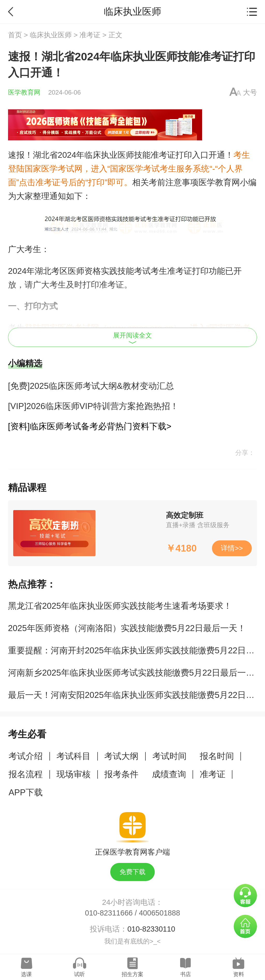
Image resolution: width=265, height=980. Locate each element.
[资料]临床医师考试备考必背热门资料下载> (90, 426)
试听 (79, 974)
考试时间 (170, 756)
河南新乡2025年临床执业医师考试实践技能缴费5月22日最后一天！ (136, 673)
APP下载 (26, 792)
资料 (239, 974)
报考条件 (121, 774)
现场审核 (73, 774)
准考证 (90, 35)
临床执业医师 (51, 35)
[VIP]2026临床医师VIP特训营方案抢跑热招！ (93, 406)
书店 (186, 974)
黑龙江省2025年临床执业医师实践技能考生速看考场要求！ (120, 606)
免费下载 (132, 872)
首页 (15, 35)
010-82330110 (151, 929)
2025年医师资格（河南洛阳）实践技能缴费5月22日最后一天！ (127, 628)
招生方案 (132, 974)
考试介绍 (26, 756)
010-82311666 (109, 913)
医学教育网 (24, 92)
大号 (250, 92)
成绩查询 (169, 774)
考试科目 (73, 756)
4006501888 (160, 913)
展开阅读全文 (132, 338)
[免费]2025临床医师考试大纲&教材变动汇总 (91, 386)
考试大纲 (121, 756)
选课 (26, 974)
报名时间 (217, 756)
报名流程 (26, 774)
